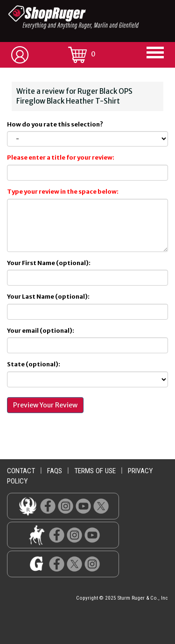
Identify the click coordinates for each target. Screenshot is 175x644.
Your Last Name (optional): (48, 297)
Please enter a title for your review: (61, 157)
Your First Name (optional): (49, 263)
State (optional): (34, 364)
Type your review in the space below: (63, 192)
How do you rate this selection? (56, 124)
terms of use (95, 471)
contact (21, 471)
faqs (55, 471)
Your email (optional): (41, 331)
